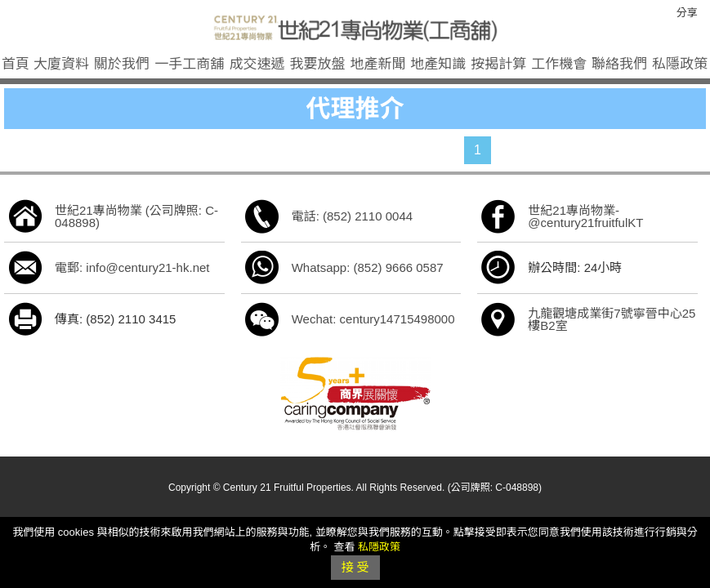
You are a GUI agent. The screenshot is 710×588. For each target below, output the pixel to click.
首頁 (16, 64)
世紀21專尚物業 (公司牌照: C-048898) (136, 216)
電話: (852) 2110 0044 (352, 216)
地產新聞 (377, 64)
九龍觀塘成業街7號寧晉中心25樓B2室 (612, 319)
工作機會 (559, 64)
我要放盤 (318, 64)
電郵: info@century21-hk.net (132, 267)
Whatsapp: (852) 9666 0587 (368, 267)
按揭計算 (498, 64)
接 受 (355, 567)
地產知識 (438, 64)
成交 (257, 64)
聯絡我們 (619, 64)
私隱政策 (680, 64)
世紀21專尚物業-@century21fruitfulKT (585, 216)
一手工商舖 (189, 64)
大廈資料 (61, 64)
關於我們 (122, 64)
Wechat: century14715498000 (373, 319)
